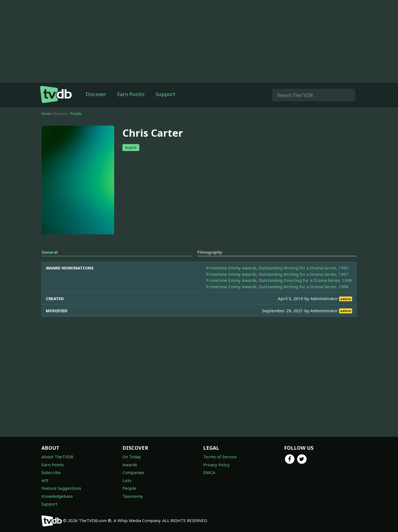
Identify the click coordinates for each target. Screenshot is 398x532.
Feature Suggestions (61, 488)
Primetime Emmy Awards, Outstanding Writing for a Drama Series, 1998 (277, 287)
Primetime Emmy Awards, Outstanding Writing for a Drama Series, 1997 (277, 274)
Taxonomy (133, 496)
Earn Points (131, 94)
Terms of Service (220, 457)
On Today (132, 457)
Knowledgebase (57, 496)
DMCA (209, 472)
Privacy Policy (216, 465)
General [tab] (49, 252)
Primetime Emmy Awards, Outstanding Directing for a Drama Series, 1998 (279, 280)
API (45, 480)
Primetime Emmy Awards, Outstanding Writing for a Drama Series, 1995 (277, 268)
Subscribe (51, 472)
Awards (130, 465)
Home (46, 114)
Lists (127, 480)
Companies (133, 472)
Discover (96, 94)
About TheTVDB (57, 457)
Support (166, 94)
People (76, 114)
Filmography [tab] (210, 252)
